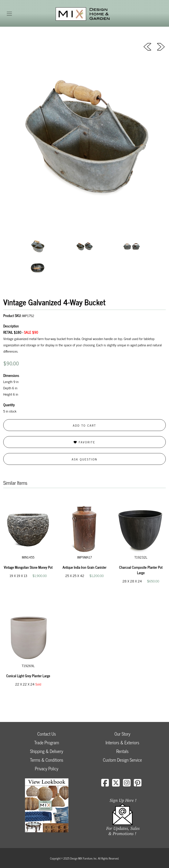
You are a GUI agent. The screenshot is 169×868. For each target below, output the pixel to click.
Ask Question (84, 459)
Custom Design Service (122, 760)
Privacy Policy (46, 769)
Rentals (122, 751)
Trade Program (46, 742)
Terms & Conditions (47, 760)
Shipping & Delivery (46, 751)
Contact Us (47, 734)
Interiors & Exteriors (122, 742)
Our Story (122, 734)
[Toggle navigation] (9, 14)
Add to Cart (84, 425)
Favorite (84, 442)
